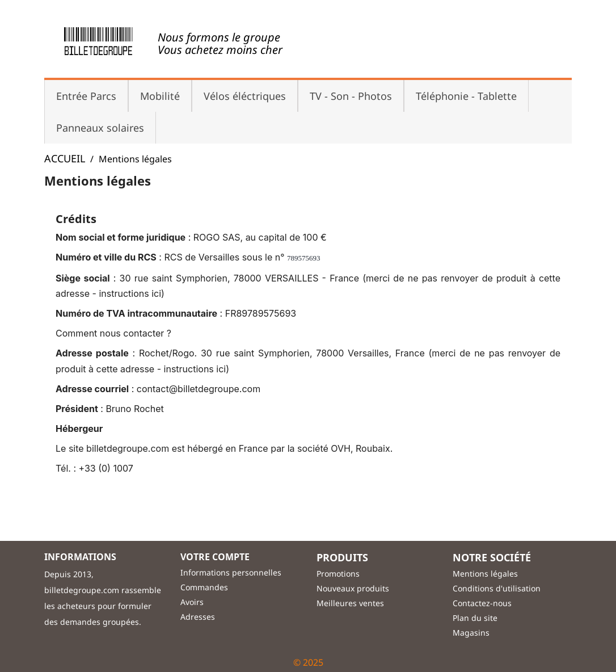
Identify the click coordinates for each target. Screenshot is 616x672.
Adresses (198, 617)
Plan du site (475, 618)
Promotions (338, 574)
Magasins (471, 633)
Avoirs (192, 602)
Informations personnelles (231, 572)
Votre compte (215, 557)
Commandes (204, 587)
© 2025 (308, 662)
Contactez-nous (482, 603)
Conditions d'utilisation (497, 588)
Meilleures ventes (350, 603)
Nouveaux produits (353, 588)
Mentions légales (485, 574)
